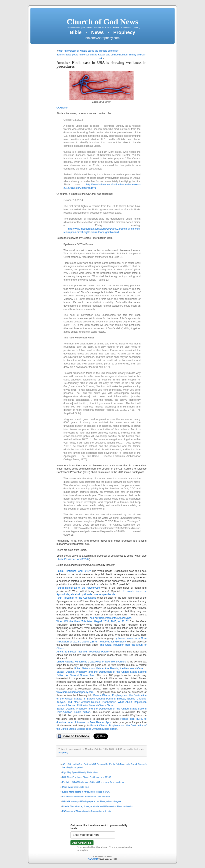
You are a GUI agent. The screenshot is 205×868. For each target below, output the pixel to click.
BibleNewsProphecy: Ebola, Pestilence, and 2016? (87, 777)
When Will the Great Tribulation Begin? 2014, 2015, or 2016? (93, 621)
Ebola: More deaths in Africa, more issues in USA (86, 792)
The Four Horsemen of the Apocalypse (110, 618)
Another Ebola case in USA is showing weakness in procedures (101, 64)
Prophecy (63, 753)
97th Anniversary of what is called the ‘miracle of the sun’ (89, 51)
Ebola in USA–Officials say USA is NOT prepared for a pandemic (93, 782)
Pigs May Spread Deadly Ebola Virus (80, 772)
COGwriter (62, 108)
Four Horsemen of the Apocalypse (76, 598)
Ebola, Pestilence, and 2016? (73, 559)
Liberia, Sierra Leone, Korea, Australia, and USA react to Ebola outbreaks (97, 806)
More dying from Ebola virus (76, 787)
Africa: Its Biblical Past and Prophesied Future (82, 652)
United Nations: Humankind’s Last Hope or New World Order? (91, 662)
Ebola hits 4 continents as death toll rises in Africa (86, 797)
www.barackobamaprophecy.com (75, 692)
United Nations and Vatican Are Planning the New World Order (109, 668)
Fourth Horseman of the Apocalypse (78, 588)
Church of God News (102, 22)
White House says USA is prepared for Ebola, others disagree (92, 801)
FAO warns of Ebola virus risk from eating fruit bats (87, 811)
